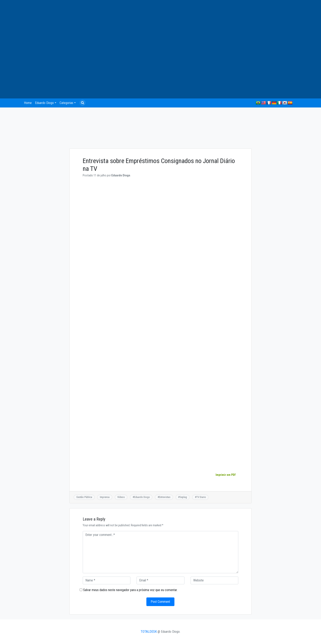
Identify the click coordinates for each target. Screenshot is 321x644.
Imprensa (105, 497)
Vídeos (121, 497)
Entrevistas (165, 497)
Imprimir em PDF (226, 475)
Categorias (66, 103)
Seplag (183, 497)
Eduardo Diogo (44, 103)
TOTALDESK (149, 632)
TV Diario (201, 497)
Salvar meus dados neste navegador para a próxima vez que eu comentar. (130, 590)
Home (28, 103)
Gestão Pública (84, 497)
